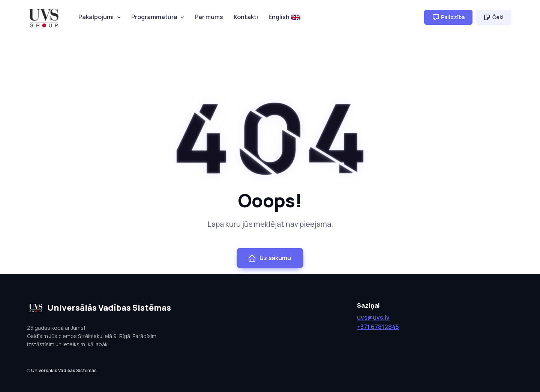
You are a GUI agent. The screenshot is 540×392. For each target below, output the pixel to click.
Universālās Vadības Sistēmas (64, 370)
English (284, 17)
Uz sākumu (269, 258)
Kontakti (246, 17)
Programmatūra (154, 17)
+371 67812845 (378, 327)
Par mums (209, 17)
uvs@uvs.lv (373, 317)
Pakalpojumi (96, 17)
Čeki (493, 17)
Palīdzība (448, 17)
